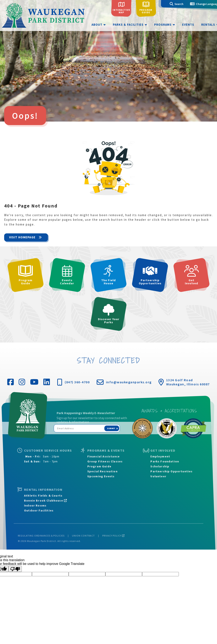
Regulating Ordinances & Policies (41, 536)
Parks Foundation (165, 461)
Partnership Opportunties (171, 471)
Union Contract (83, 536)
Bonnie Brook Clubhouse (46, 500)
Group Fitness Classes (105, 461)
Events (188, 25)
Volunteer (158, 476)
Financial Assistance (104, 456)
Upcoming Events (101, 476)
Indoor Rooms (35, 505)
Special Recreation (102, 471)
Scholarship (160, 466)
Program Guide (99, 466)
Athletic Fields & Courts (43, 496)
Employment (160, 456)
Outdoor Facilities (39, 510)
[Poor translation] (15, 569)
